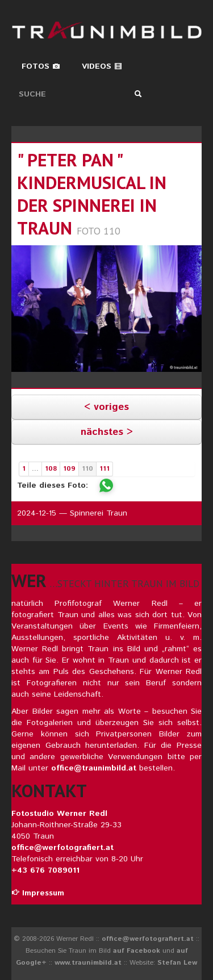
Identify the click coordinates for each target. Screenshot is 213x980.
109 (69, 469)
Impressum (38, 893)
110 (87, 469)
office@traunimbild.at (94, 768)
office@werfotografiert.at (62, 848)
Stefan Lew (177, 963)
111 (105, 469)
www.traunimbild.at (88, 963)
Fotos (41, 66)
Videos (102, 66)
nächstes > (107, 432)
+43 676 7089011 (45, 870)
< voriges (106, 407)
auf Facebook (137, 951)
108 (51, 469)
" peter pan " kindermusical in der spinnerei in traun (92, 194)
